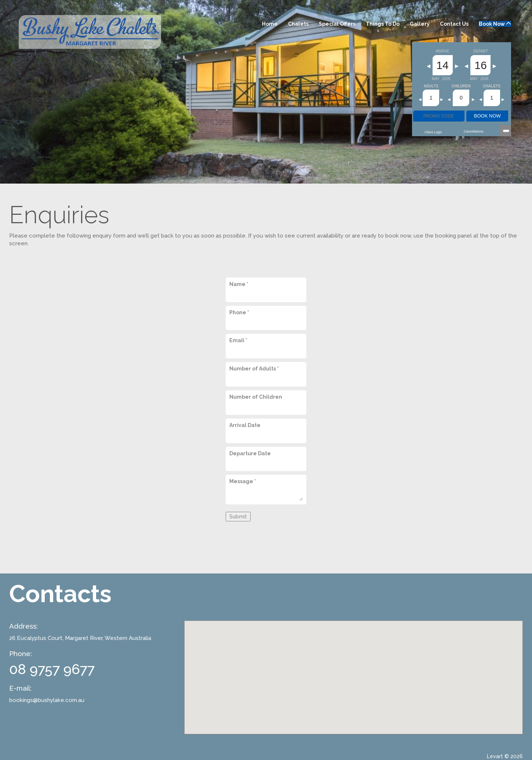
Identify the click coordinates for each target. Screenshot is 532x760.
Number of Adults (254, 369)
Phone (239, 312)
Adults (431, 86)
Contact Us (454, 24)
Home (270, 24)
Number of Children (256, 397)
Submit (238, 517)
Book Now (495, 24)
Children (461, 86)
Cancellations (474, 131)
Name (239, 284)
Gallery (420, 24)
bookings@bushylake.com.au (47, 700)
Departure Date (250, 453)
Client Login (433, 132)
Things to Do (383, 24)
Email (238, 340)
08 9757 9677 (52, 669)
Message (243, 481)
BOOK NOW (487, 116)
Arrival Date (245, 425)
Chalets (298, 24)
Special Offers (337, 24)
